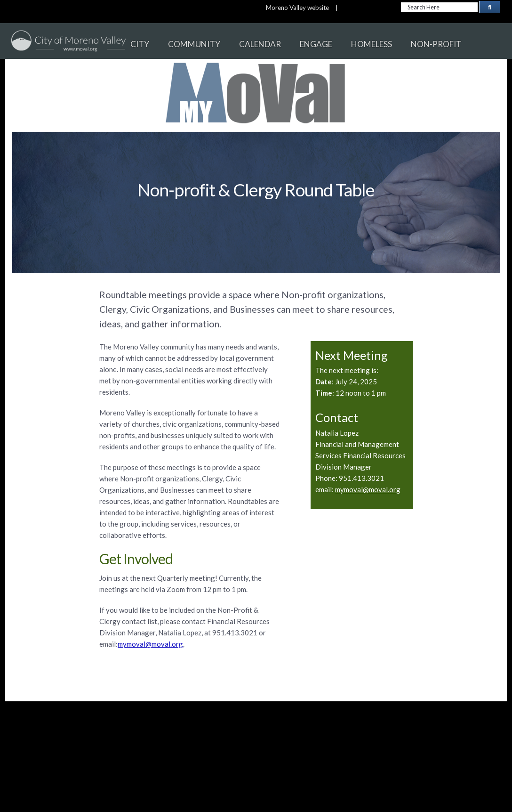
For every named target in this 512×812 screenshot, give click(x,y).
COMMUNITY (194, 44)
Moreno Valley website (297, 8)
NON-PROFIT (436, 44)
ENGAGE (316, 44)
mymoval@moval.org (368, 489)
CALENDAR (260, 44)
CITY (140, 44)
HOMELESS (372, 44)
